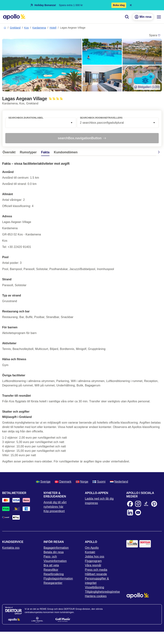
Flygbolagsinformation (58, 579)
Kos (27, 28)
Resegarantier (53, 583)
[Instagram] (138, 504)
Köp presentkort (54, 511)
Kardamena (39, 28)
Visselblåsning (95, 587)
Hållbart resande (96, 574)
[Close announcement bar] (131, 5)
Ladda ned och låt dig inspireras (99, 501)
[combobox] (41, 123)
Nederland (119, 482)
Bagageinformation (56, 548)
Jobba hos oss (95, 557)
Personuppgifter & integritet (97, 581)
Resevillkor (51, 570)
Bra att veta (51, 565)
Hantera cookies (96, 596)
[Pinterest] (154, 504)
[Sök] (127, 17)
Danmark (63, 482)
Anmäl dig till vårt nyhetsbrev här (55, 504)
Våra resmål (93, 565)
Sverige (43, 482)
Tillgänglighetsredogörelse (102, 592)
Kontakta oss (11, 548)
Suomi (99, 482)
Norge (82, 482)
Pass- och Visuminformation (55, 559)
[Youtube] (138, 512)
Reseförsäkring (54, 574)
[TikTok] (146, 504)
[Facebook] (130, 504)
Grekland (15, 28)
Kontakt (90, 552)
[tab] (10, 153)
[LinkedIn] (130, 512)
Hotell (53, 28)
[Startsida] (14, 17)
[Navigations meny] (159, 17)
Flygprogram (93, 561)
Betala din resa (54, 552)
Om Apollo (92, 548)
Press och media (96, 570)
